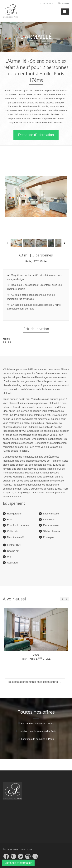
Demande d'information (36, 135)
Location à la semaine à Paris (38, 739)
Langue (65, 3)
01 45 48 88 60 (47, 3)
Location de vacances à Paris (37, 723)
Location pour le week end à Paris (37, 731)
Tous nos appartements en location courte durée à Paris (36, 682)
